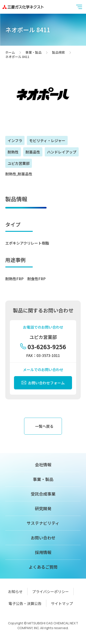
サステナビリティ (43, 523)
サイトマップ (62, 603)
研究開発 (43, 508)
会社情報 (43, 465)
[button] (79, 7)
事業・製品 (33, 53)
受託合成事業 (43, 494)
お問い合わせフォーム (43, 383)
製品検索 (58, 53)
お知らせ (15, 591)
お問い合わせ (43, 538)
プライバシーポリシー (50, 591)
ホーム (10, 53)
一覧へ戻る (44, 426)
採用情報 (43, 552)
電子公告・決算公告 (25, 603)
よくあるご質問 (43, 567)
